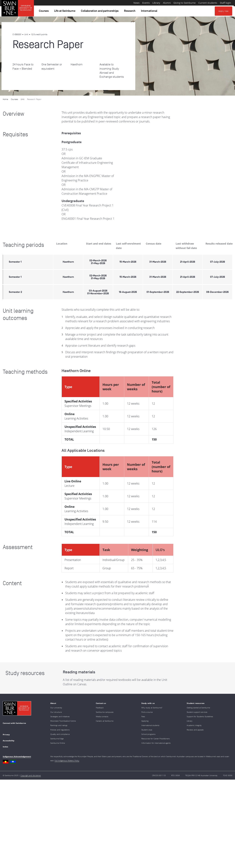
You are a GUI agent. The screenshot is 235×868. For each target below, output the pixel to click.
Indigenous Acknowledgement (17, 756)
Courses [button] (44, 12)
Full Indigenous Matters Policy (67, 760)
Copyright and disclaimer (31, 775)
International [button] (150, 12)
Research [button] (130, 12)
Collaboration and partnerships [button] (100, 12)
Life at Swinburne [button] (65, 12)
